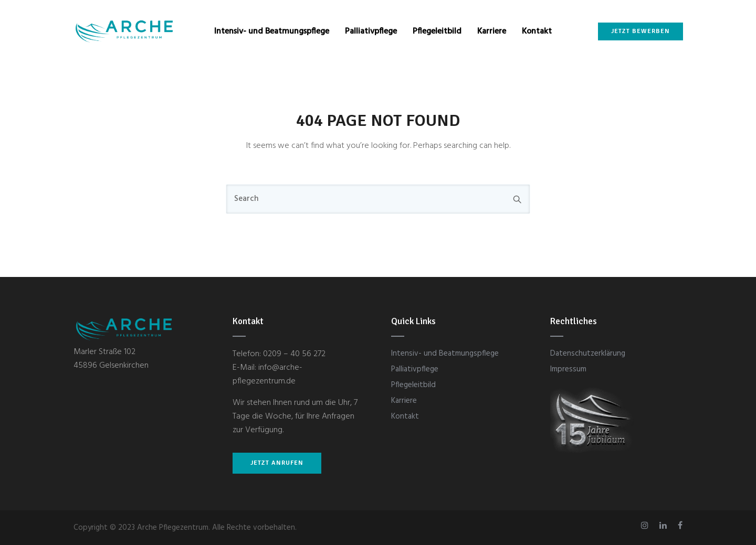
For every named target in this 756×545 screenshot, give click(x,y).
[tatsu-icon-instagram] (646, 525)
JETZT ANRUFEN (277, 463)
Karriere (492, 31)
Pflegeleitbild (437, 31)
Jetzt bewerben (640, 31)
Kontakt (537, 31)
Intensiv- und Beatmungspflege (272, 31)
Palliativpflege (371, 31)
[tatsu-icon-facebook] (680, 525)
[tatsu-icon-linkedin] (665, 525)
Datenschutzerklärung (588, 354)
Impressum (568, 369)
